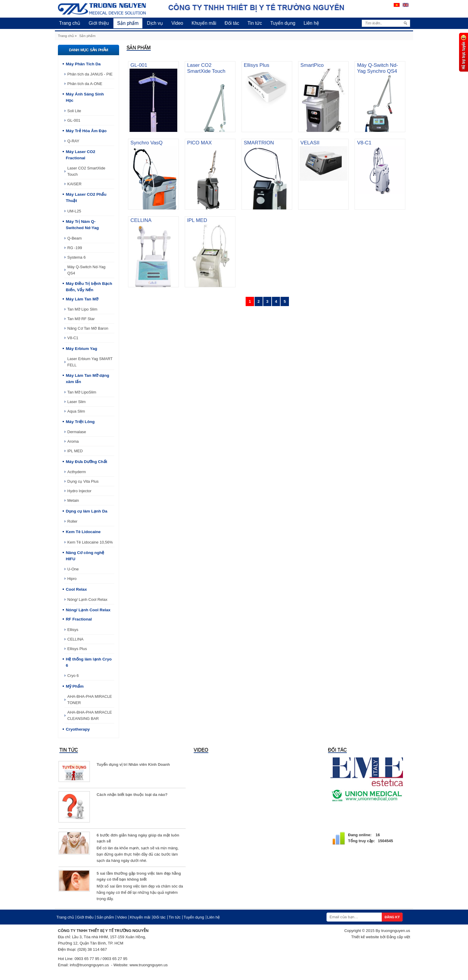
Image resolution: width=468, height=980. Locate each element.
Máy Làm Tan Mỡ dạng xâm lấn (87, 379)
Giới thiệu (99, 23)
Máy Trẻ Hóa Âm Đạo (86, 131)
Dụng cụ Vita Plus (83, 481)
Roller (73, 521)
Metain (73, 500)
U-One (73, 569)
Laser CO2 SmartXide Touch (86, 171)
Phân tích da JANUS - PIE (90, 74)
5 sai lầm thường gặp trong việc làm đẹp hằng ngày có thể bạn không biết (139, 876)
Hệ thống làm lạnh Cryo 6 (89, 662)
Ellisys (73, 630)
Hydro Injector (80, 491)
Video (177, 23)
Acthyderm (77, 472)
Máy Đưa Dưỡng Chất (86, 462)
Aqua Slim (76, 411)
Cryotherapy (78, 729)
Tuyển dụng (283, 23)
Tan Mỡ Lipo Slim (82, 309)
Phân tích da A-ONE (85, 84)
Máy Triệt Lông (80, 422)
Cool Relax (76, 589)
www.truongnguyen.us (149, 965)
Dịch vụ (155, 23)
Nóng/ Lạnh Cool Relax (87, 599)
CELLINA (76, 639)
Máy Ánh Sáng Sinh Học (85, 97)
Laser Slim (77, 402)
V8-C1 (73, 338)
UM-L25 (74, 211)
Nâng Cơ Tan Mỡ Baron (88, 328)
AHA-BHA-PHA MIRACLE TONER (90, 700)
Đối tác (232, 23)
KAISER (75, 184)
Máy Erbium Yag (81, 349)
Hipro (72, 579)
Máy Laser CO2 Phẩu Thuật (86, 197)
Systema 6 (77, 257)
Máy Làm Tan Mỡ (82, 299)
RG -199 (75, 248)
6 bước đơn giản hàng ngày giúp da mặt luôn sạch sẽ (138, 838)
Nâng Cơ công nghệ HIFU (85, 556)
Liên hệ (311, 23)
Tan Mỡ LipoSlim (82, 392)
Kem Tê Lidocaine (83, 532)
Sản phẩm (128, 23)
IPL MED (75, 451)
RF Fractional (79, 619)
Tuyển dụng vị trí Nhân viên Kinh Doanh (133, 764)
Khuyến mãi (204, 23)
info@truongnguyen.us (89, 965)
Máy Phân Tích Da (83, 64)
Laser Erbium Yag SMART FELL (90, 362)
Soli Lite (74, 111)
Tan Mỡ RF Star (81, 319)
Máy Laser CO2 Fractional (80, 155)
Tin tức (255, 23)
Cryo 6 (73, 676)
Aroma (73, 441)
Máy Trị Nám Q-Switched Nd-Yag (82, 225)
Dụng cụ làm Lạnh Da (86, 511)
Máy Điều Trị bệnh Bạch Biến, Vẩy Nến (89, 287)
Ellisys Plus (77, 649)
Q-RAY (73, 141)
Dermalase (77, 432)
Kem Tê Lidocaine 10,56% (90, 542)
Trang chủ (70, 23)
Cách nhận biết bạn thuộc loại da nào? (132, 795)
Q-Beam (75, 238)
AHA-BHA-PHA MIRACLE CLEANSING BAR (90, 715)
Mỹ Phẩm (75, 686)
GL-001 (74, 120)
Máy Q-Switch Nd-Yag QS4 (87, 270)
